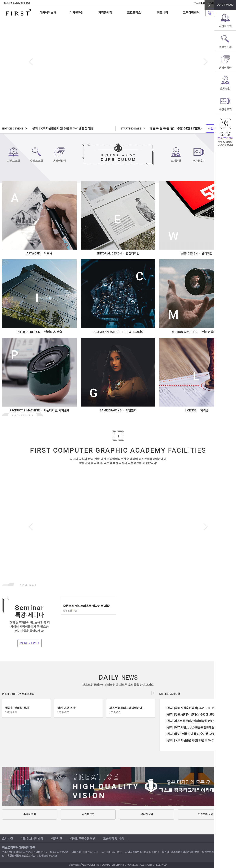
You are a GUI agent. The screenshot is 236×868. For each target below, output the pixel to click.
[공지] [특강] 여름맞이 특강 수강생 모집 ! (191, 734)
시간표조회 (225, 26)
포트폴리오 (134, 13)
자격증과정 (105, 13)
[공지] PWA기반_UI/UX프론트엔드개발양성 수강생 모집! (194, 728)
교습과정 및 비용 (113, 839)
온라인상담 (225, 68)
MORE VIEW (28, 643)
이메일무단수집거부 (83, 839)
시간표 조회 (88, 814)
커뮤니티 (162, 13)
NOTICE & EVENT (13, 129)
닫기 (209, 5)
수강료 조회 (30, 814)
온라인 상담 (147, 814)
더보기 (153, 693)
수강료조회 (225, 47)
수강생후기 (225, 109)
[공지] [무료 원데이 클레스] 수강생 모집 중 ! (193, 715)
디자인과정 (77, 13)
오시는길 (225, 89)
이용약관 (57, 839)
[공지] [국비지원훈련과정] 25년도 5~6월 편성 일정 (194, 740)
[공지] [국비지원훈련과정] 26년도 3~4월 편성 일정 (63, 129)
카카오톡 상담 (205, 814)
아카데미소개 (48, 13)
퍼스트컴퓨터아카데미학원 (18, 13)
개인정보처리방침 (32, 839)
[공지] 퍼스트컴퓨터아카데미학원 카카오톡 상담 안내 (194, 721)
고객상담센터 (191, 13)
